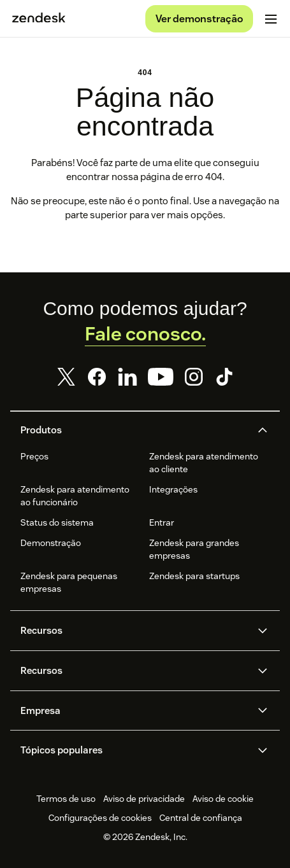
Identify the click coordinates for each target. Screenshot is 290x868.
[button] (134, 430)
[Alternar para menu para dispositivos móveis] (271, 19)
